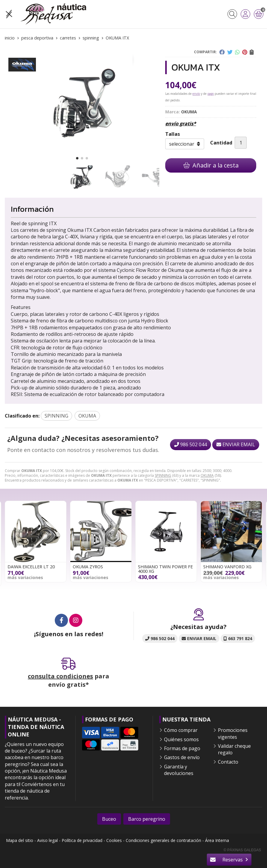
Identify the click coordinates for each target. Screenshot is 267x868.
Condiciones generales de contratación (163, 840)
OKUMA (207, 475)
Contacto (228, 762)
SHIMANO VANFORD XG (227, 567)
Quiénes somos (181, 739)
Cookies (114, 840)
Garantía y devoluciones (179, 770)
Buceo (109, 819)
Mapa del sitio (20, 840)
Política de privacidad (82, 840)
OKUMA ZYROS (88, 567)
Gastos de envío (182, 757)
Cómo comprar (181, 730)
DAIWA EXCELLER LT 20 (31, 567)
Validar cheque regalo (234, 749)
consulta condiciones (60, 676)
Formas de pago (182, 748)
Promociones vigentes (233, 733)
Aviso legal (47, 840)
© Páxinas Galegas (242, 850)
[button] (77, 158)
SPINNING (163, 475)
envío (196, 94)
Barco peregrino (147, 819)
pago (211, 94)
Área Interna (217, 840)
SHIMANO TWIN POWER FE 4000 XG (165, 569)
